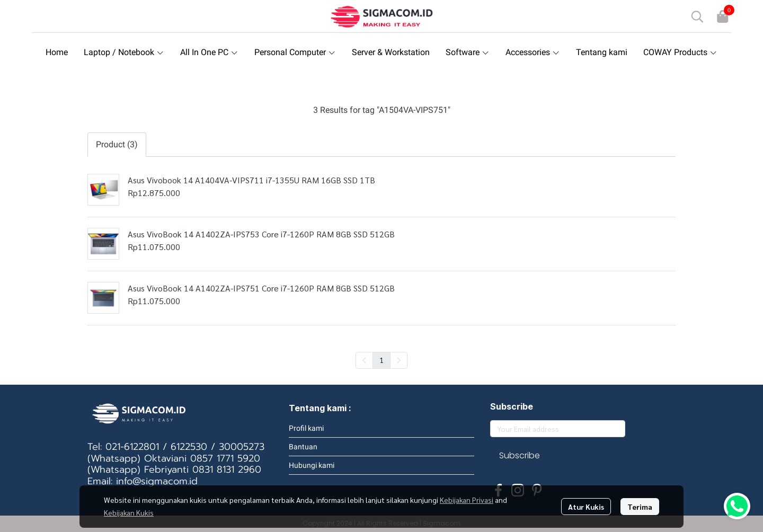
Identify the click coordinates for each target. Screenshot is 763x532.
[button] (697, 16)
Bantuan (303, 447)
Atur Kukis (586, 507)
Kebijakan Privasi (467, 500)
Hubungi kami (312, 465)
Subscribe (520, 455)
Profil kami (306, 428)
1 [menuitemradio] (381, 360)
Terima (640, 507)
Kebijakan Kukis (129, 512)
